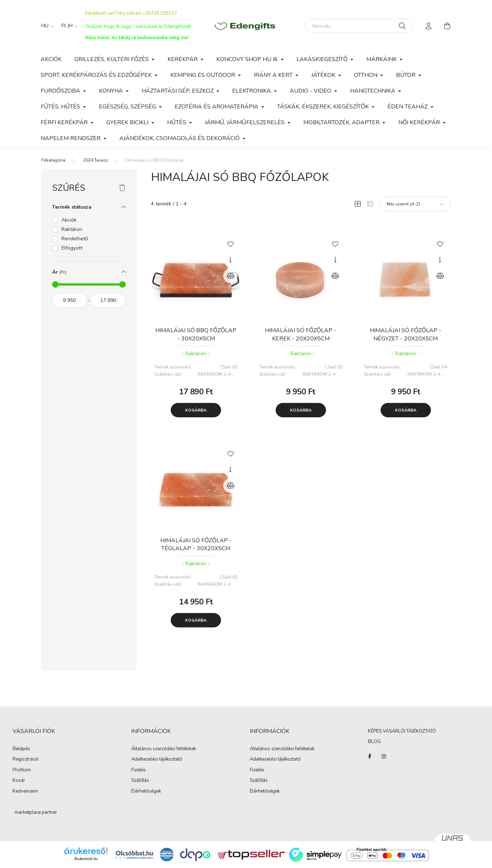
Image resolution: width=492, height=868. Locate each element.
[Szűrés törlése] (122, 188)
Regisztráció (26, 760)
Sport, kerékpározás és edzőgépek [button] (97, 75)
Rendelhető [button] (75, 239)
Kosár (19, 781)
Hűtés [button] (177, 122)
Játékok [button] (324, 75)
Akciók (51, 59)
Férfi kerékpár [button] (65, 122)
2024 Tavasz (96, 160)
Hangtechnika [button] (373, 91)
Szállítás (140, 781)
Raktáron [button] (72, 229)
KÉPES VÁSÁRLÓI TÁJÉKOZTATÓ (402, 731)
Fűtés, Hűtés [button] (61, 107)
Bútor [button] (406, 75)
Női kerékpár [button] (420, 122)
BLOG (374, 742)
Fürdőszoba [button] (61, 91)
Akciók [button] (69, 220)
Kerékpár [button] (183, 59)
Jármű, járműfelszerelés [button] (245, 122)
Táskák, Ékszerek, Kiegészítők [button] (324, 107)
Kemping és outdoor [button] (203, 75)
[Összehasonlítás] (230, 276)
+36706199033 (160, 13)
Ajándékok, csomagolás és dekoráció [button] (180, 138)
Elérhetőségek (146, 792)
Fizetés (139, 770)
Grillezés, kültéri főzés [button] (112, 59)
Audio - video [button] (311, 91)
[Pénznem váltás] (68, 26)
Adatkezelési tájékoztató (157, 760)
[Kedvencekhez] (230, 243)
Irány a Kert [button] (274, 75)
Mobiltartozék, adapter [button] (342, 122)
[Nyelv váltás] (46, 26)
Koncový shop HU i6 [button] (248, 59)
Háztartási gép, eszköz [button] (178, 91)
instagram (384, 756)
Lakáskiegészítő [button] (323, 59)
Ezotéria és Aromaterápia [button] (217, 107)
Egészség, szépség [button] (128, 107)
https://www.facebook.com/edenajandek (369, 756)
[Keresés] (359, 26)
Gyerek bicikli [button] (128, 122)
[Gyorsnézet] (230, 260)
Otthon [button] (366, 75)
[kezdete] (70, 300)
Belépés (21, 749)
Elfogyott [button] (72, 248)
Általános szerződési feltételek (164, 749)
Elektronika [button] (252, 91)
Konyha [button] (112, 91)
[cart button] (447, 26)
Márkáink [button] (382, 59)
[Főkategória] (53, 160)
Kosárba (196, 410)
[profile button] (429, 26)
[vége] (108, 300)
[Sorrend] (415, 204)
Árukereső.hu (86, 859)
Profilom (22, 770)
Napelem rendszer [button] (71, 138)
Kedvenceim (25, 792)
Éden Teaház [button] (408, 107)
